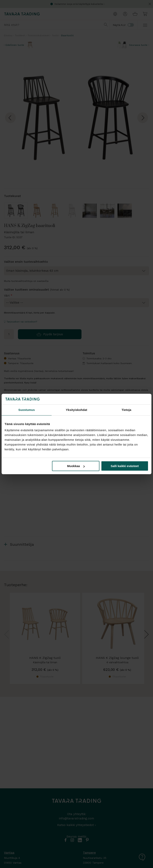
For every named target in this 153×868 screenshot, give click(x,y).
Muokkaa (76, 466)
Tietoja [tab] (126, 410)
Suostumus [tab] (27, 410)
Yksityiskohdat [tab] (76, 410)
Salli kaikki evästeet (125, 466)
